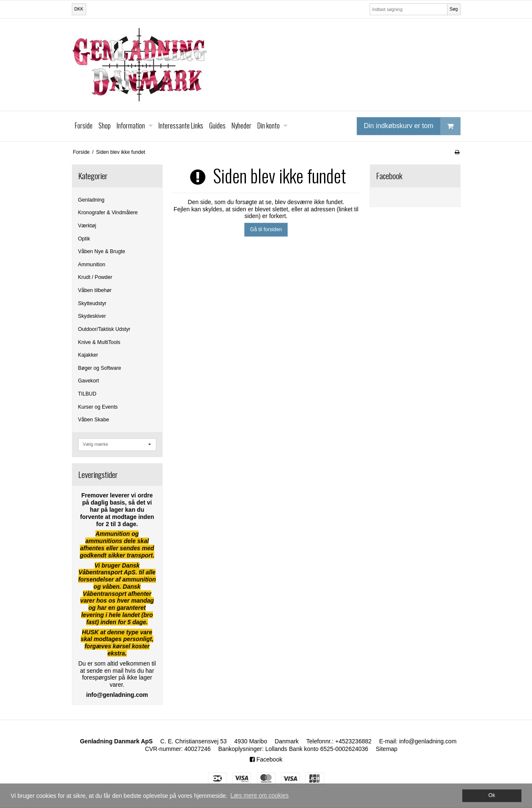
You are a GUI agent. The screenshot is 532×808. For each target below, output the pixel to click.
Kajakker (88, 355)
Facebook (266, 759)
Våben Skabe (94, 420)
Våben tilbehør (95, 290)
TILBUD (87, 394)
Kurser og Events (98, 407)
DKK (79, 9)
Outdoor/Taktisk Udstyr (104, 329)
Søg (454, 9)
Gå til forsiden (266, 229)
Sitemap (386, 749)
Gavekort (89, 381)
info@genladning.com (428, 741)
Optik (84, 239)
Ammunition (92, 265)
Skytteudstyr (92, 303)
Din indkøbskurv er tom (412, 126)
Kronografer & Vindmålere (108, 213)
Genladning (91, 200)
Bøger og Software (100, 368)
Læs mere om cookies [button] (259, 795)
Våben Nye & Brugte (102, 251)
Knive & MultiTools (99, 342)
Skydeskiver (92, 316)
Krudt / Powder (95, 277)
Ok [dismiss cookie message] (492, 795)
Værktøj (87, 226)
